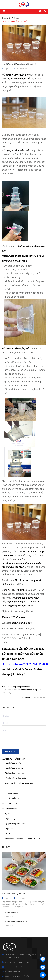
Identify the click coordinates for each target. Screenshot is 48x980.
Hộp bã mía (9, 814)
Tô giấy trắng (10, 819)
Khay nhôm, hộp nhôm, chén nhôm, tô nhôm (22, 839)
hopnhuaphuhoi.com (22, 623)
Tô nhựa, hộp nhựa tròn (14, 773)
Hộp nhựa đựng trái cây (14, 768)
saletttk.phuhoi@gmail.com (15, 967)
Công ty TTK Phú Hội (13, 590)
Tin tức (6, 847)
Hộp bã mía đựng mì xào (13, 894)
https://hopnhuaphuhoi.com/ (19, 687)
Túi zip (7, 834)
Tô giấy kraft (10, 829)
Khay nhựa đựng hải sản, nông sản (19, 783)
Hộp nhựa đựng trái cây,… (22, 606)
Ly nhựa (8, 788)
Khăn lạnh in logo (12, 808)
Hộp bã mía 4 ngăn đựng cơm (16, 921)
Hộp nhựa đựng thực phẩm (15, 778)
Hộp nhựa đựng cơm (13, 763)
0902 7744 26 (10, 962)
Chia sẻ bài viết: (27, 698)
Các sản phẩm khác (13, 798)
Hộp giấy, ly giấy (11, 793)
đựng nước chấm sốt (19, 79)
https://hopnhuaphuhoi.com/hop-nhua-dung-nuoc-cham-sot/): (22, 691)
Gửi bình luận (11, 751)
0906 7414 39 (24, 962)
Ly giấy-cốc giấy (11, 803)
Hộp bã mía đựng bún (13, 912)
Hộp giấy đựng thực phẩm (15, 824)
